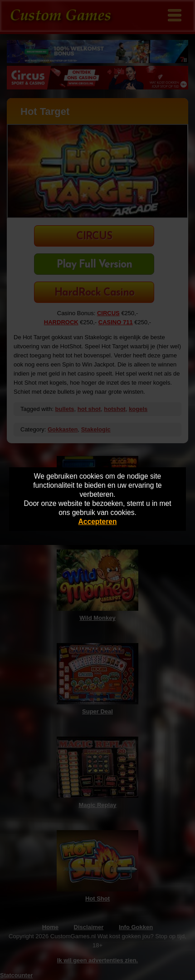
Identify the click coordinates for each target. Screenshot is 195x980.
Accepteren (98, 522)
